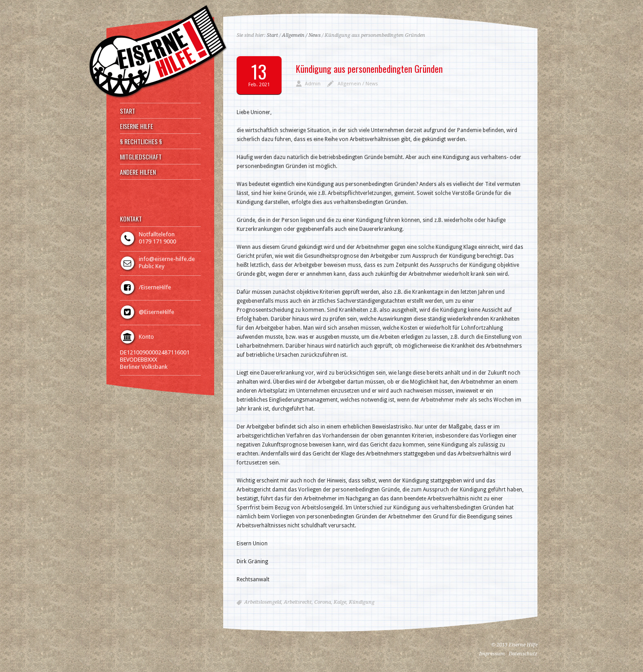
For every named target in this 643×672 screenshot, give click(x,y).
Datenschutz (523, 654)
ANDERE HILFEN (138, 172)
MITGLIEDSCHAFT (141, 157)
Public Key (152, 266)
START (128, 111)
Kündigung (362, 602)
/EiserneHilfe (155, 287)
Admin (313, 84)
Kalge (340, 602)
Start (272, 35)
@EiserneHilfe (156, 312)
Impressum (492, 654)
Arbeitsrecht (298, 602)
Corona (323, 602)
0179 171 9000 (157, 241)
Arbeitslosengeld (263, 602)
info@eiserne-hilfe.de (167, 259)
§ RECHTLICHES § (141, 141)
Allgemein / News (301, 35)
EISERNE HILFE (137, 126)
